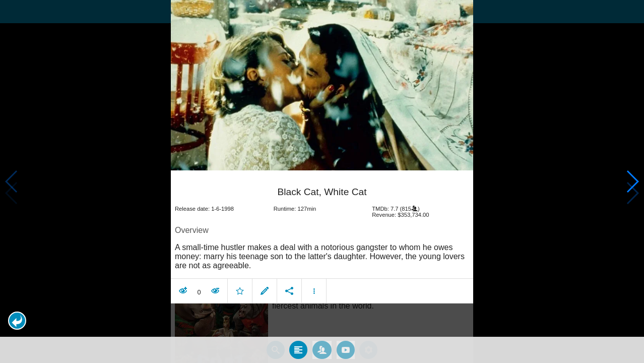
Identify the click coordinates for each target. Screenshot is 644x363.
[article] (322, 239)
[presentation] (322, 85)
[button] (17, 321)
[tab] (298, 350)
